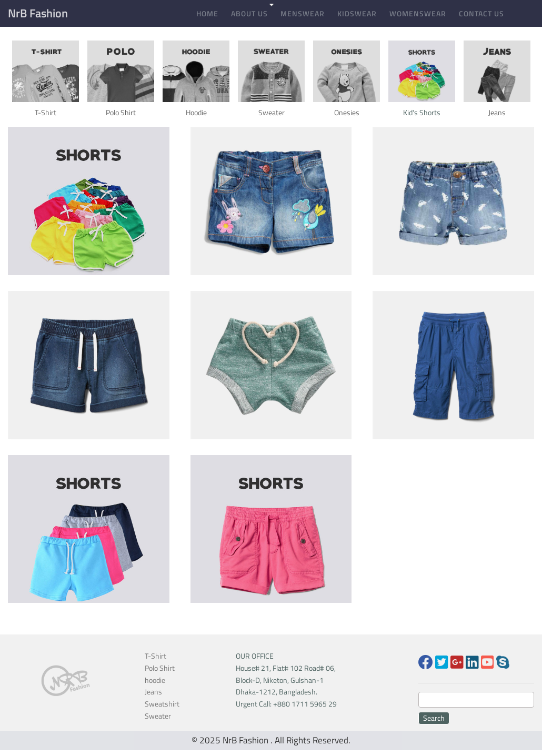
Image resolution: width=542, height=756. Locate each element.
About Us (249, 13)
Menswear (303, 13)
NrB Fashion (38, 13)
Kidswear (357, 13)
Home (207, 13)
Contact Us (481, 13)
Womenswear (418, 13)
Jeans (153, 692)
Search (434, 718)
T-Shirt (155, 656)
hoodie (155, 680)
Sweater (158, 716)
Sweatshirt (162, 704)
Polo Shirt (160, 668)
